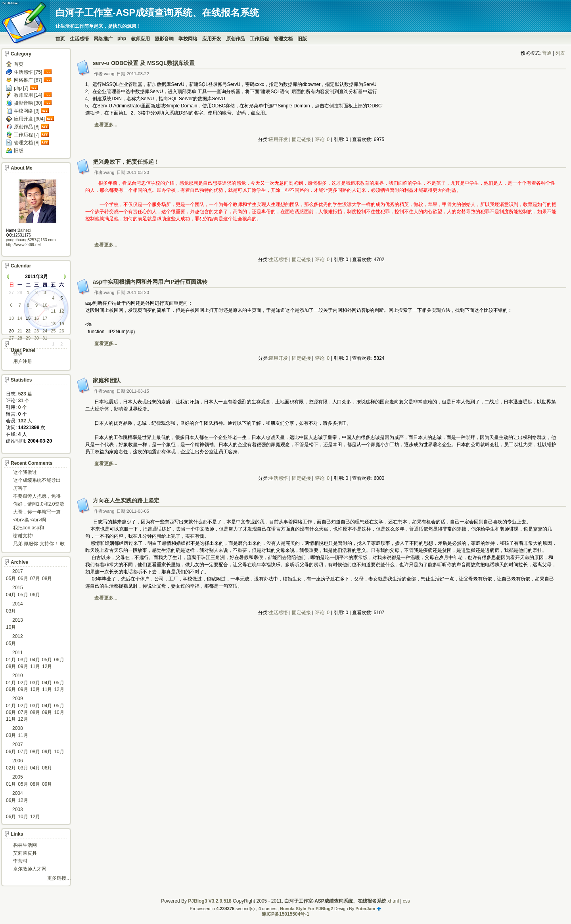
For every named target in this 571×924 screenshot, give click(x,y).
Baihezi (24, 230)
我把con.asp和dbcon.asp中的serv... (35, 528)
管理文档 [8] (27, 143)
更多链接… (59, 878)
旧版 (302, 39)
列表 (560, 53)
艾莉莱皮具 (25, 853)
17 (45, 318)
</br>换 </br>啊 (30, 520)
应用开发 (212, 39)
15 (28, 318)
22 (28, 331)
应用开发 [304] (29, 119)
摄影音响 (164, 39)
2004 (18, 793)
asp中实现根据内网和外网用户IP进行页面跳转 (150, 282)
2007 (18, 745)
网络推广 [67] (28, 80)
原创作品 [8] (27, 127)
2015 (18, 588)
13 (11, 318)
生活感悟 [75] (28, 72)
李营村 (20, 861)
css (406, 901)
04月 (11, 595)
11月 (35, 666)
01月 (11, 660)
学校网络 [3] (27, 111)
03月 (11, 611)
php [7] (21, 88)
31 (45, 338)
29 (28, 338)
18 (53, 324)
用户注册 (23, 361)
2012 (18, 636)
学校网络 (188, 39)
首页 (60, 39)
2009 (18, 699)
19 (61, 324)
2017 (18, 571)
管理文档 (283, 39)
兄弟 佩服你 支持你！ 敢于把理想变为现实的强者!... (39, 544)
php (122, 38)
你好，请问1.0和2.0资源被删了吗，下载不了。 (39, 505)
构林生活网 (25, 845)
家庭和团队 (107, 380)
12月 (47, 666)
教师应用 (140, 39)
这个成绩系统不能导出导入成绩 (37, 481)
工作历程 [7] (27, 135)
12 (61, 311)
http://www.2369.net (23, 245)
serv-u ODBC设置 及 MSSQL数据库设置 (144, 63)
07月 (35, 578)
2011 (18, 653)
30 (36, 338)
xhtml (393, 901)
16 (36, 318)
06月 (23, 578)
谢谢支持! (23, 536)
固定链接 (301, 139)
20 (11, 331)
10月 (11, 627)
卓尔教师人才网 (30, 869)
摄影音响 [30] (28, 103)
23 (36, 331)
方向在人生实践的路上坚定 (126, 500)
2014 (18, 604)
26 (61, 331)
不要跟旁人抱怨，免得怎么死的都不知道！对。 (37, 497)
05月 (11, 578)
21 (20, 331)
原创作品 (236, 39)
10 (45, 305)
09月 (23, 666)
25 (53, 331)
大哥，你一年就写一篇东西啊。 (37, 513)
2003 (18, 809)
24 (45, 331)
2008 (18, 728)
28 (20, 292)
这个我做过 (25, 472)
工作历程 (259, 39)
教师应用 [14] (28, 95)
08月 (47, 578)
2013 (18, 620)
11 (53, 311)
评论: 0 (322, 139)
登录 (18, 353)
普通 (547, 53)
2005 (18, 777)
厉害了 (20, 488)
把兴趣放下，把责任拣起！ (126, 162)
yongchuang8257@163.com (31, 240)
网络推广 (103, 39)
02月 (23, 683)
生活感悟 (79, 39)
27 (11, 292)
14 (20, 318)
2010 (18, 676)
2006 (18, 761)
